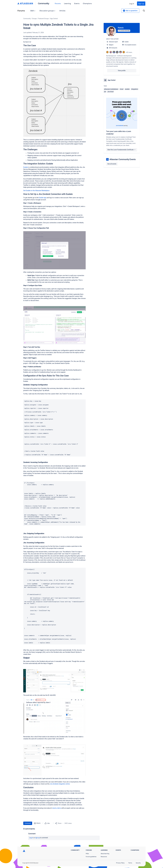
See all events (112, 164)
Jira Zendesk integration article (60, 784)
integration (135, 89)
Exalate (26, 167)
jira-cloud (111, 92)
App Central (54, 19)
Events (77, 3)
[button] (54, 103)
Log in (132, 3)
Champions (87, 3)
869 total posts (113, 48)
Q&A (33, 11)
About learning (105, 854)
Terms (130, 863)
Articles (62, 11)
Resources (104, 857)
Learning (67, 3)
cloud (122, 89)
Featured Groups (43, 19)
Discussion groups (47, 11)
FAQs (87, 854)
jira (105, 92)
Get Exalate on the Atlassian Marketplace (36, 191)
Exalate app (42, 198)
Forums (58, 3)
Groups (34, 19)
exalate (127, 89)
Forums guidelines (91, 857)
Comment (28, 823)
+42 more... (129, 52)
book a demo (57, 808)
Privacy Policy (120, 863)
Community (44, 3)
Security (138, 863)
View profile (122, 71)
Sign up (141, 3)
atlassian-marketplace (111, 89)
